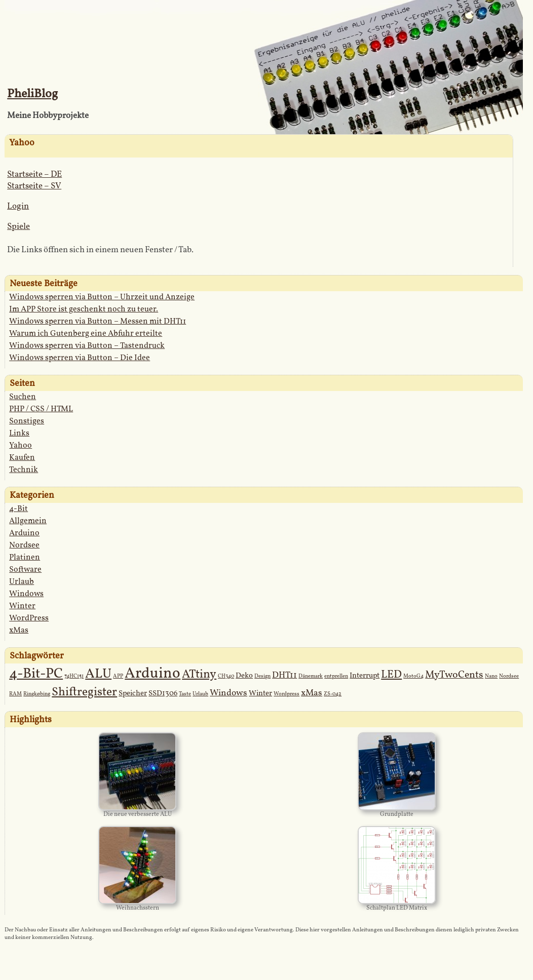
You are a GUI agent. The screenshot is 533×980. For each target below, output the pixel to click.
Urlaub (22, 582)
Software (25, 570)
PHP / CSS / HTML (41, 409)
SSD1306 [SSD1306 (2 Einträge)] (163, 694)
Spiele (18, 227)
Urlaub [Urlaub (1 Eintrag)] (200, 694)
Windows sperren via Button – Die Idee (80, 358)
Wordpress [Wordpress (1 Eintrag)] (287, 694)
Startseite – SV (34, 186)
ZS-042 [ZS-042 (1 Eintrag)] (333, 694)
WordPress (29, 618)
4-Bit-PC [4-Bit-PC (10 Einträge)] (36, 674)
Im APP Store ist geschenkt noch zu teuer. (84, 309)
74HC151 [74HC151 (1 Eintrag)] (74, 676)
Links (19, 434)
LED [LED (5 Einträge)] (391, 675)
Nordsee (24, 545)
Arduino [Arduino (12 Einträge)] (153, 674)
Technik (24, 470)
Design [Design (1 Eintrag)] (262, 676)
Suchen (23, 397)
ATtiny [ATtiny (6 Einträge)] (199, 675)
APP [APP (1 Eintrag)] (118, 676)
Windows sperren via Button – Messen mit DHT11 (98, 322)
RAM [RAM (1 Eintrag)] (15, 694)
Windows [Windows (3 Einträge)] (229, 693)
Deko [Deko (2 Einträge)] (244, 676)
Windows (26, 594)
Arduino (24, 533)
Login (18, 206)
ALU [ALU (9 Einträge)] (98, 674)
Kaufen (22, 458)
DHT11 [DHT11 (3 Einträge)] (284, 675)
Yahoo (21, 446)
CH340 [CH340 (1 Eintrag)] (226, 676)
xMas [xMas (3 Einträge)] (312, 693)
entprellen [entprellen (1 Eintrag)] (336, 676)
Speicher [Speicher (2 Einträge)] (133, 694)
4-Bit (18, 509)
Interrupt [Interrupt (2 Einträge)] (365, 676)
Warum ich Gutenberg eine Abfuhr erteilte (86, 334)
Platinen (25, 558)
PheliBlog (32, 94)
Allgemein (28, 521)
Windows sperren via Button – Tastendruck (87, 346)
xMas (19, 631)
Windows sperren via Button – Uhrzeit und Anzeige (102, 297)
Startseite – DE (34, 174)
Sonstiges (27, 421)
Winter (22, 606)
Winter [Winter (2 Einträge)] (260, 694)
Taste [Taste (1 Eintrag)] (185, 694)
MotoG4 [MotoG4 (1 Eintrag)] (413, 676)
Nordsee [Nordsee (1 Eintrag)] (509, 676)
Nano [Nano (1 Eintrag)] (491, 676)
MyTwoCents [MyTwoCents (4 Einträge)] (454, 675)
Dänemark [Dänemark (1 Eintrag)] (311, 676)
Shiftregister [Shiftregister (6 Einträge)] (84, 692)
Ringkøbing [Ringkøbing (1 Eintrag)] (37, 694)
